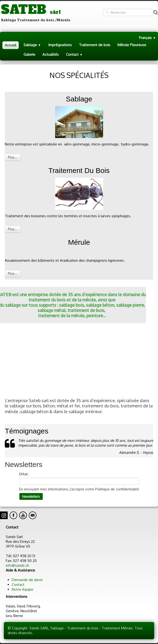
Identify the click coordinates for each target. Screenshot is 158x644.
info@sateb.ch (17, 565)
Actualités (51, 54)
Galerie (29, 54)
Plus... (13, 157)
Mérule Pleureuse (132, 45)
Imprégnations (60, 45)
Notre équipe (23, 589)
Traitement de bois (95, 45)
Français (147, 38)
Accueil (11, 45)
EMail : (24, 474)
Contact (74, 54)
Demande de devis (27, 580)
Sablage (32, 45)
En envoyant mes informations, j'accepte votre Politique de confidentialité (79, 489)
